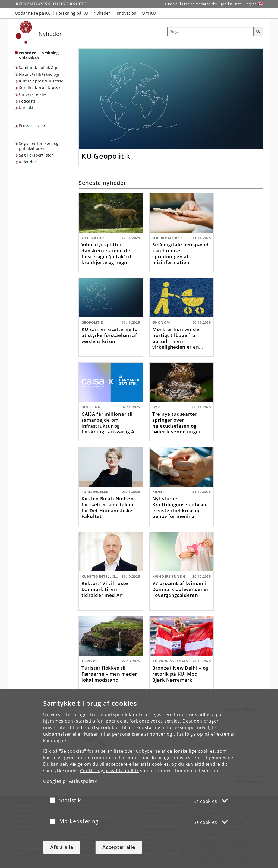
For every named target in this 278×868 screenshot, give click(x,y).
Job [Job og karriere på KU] (224, 4)
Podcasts (27, 101)
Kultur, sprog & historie (41, 81)
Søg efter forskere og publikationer (39, 146)
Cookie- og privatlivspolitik (110, 771)
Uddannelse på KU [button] (33, 13)
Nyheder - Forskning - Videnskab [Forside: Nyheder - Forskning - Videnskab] (40, 55)
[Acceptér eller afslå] (54, 800)
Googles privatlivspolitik (70, 781)
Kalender (28, 162)
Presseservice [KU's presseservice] (32, 125)
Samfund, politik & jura (41, 67)
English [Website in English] (251, 4)
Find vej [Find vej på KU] (172, 4)
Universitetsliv (33, 94)
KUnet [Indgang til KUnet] (236, 4)
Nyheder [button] (102, 13)
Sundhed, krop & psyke (41, 88)
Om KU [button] (149, 13)
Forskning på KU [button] (72, 13)
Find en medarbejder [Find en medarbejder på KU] (200, 4)
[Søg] (258, 32)
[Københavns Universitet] (24, 32)
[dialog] (139, 779)
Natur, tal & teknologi (39, 74)
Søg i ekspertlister (36, 155)
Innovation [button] (126, 13)
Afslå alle (62, 847)
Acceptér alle (119, 847)
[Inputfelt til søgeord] (211, 32)
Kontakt (26, 108)
